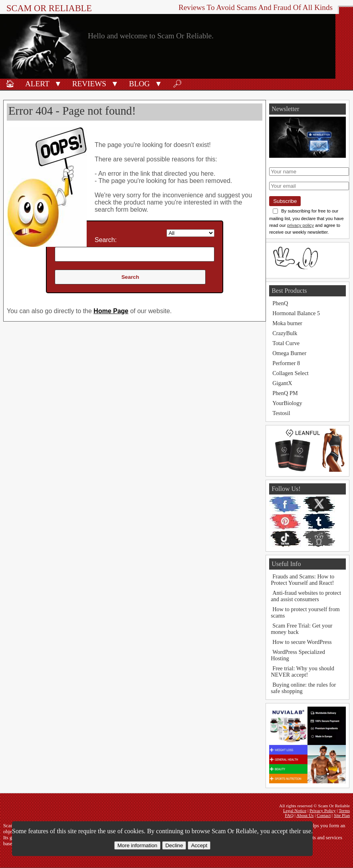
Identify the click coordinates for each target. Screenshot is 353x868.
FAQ (289, 815)
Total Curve (286, 343)
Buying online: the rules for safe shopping (303, 688)
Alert (37, 84)
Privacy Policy (323, 810)
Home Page (111, 311)
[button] (58, 83)
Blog (139, 84)
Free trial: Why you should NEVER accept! (302, 671)
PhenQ (280, 303)
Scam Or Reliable (49, 8)
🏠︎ (10, 84)
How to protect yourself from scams (305, 612)
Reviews (89, 84)
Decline (174, 845)
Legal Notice (295, 810)
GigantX (282, 383)
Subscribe (285, 201)
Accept (199, 845)
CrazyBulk (285, 333)
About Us (305, 815)
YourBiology (287, 403)
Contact (324, 815)
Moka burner (287, 323)
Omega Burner (289, 353)
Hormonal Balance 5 (296, 313)
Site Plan (342, 815)
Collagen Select (291, 373)
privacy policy (300, 225)
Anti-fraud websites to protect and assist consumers (306, 596)
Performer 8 (286, 363)
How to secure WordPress (302, 642)
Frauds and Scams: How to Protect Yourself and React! (302, 580)
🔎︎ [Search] (177, 84)
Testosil (281, 413)
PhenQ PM (285, 393)
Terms (344, 810)
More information (137, 845)
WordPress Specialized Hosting (298, 655)
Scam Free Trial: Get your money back (301, 629)
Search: (106, 240)
